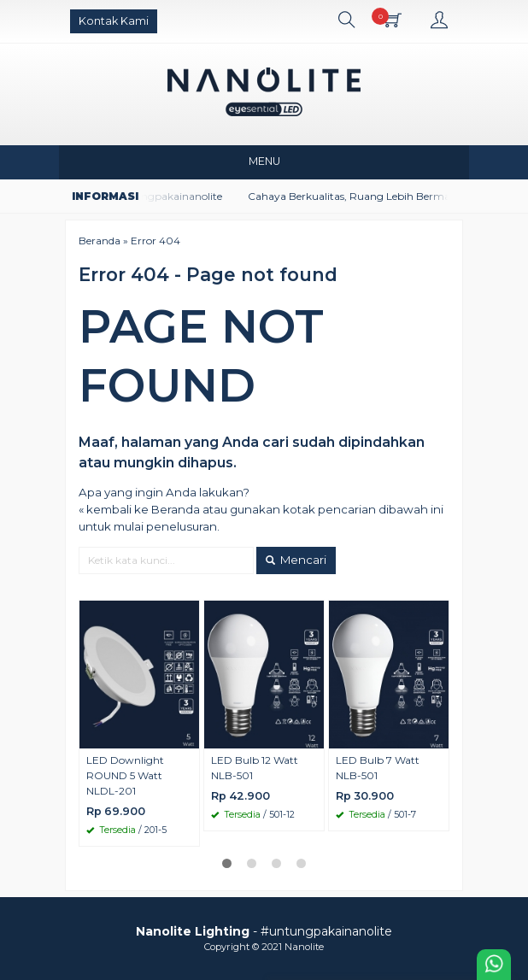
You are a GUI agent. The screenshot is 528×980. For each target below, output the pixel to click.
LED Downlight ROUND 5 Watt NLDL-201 (125, 775)
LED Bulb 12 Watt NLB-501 (255, 768)
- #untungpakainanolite (264, 931)
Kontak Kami (114, 21)
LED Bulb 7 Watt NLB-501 (378, 768)
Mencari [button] (296, 560)
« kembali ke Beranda (139, 509)
